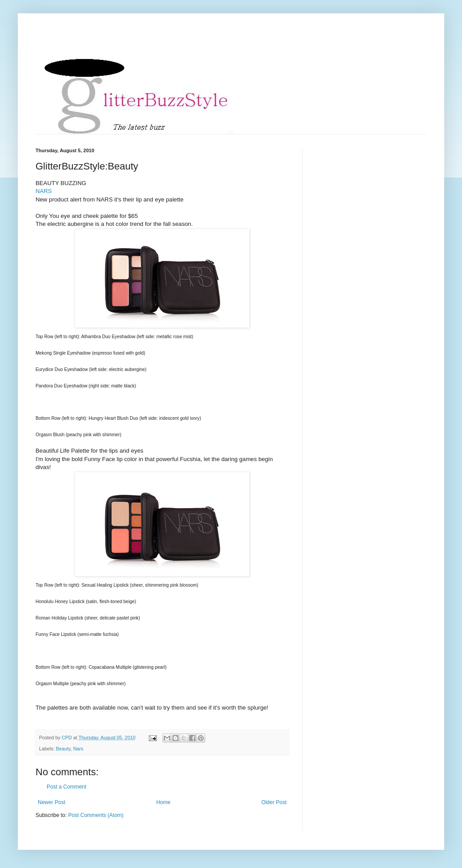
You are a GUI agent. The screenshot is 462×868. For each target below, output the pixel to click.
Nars (78, 749)
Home (163, 802)
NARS (44, 191)
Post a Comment (66, 787)
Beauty (63, 749)
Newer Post (52, 802)
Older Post (274, 802)
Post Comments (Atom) (96, 815)
